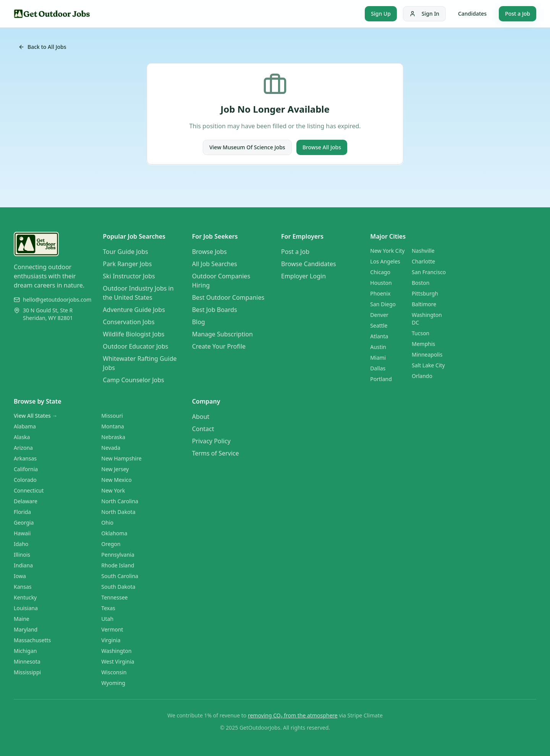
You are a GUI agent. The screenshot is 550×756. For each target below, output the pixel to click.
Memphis (423, 344)
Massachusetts (32, 640)
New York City (387, 251)
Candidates (472, 14)
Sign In (424, 14)
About (201, 417)
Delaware (26, 501)
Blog (199, 322)
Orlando (422, 376)
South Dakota (118, 587)
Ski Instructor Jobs (129, 276)
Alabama (25, 426)
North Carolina (120, 501)
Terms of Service (216, 453)
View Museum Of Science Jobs (247, 147)
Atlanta (379, 336)
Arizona (23, 448)
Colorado (25, 480)
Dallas (378, 368)
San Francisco (429, 272)
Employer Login (303, 276)
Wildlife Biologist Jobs (133, 334)
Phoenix (380, 293)
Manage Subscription (222, 334)
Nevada (111, 448)
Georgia (24, 523)
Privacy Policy (211, 441)
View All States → (36, 416)
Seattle (379, 325)
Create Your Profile (219, 346)
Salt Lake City (428, 365)
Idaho (21, 544)
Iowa (20, 576)
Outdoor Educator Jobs (135, 346)
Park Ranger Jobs (127, 264)
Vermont (112, 629)
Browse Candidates (309, 264)
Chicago (380, 272)
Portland (381, 379)
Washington (116, 651)
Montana (112, 426)
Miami (378, 358)
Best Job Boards (215, 310)
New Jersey (115, 469)
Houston (381, 283)
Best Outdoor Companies (228, 297)
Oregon (111, 544)
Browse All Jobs (322, 147)
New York (113, 490)
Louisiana (26, 608)
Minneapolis (427, 355)
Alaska (22, 437)
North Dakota (118, 512)
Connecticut (29, 490)
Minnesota (27, 661)
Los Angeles (385, 261)
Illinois (22, 555)
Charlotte (423, 261)
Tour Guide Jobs (125, 252)
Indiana (23, 565)
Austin (378, 347)
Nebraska (113, 437)
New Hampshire (121, 458)
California (26, 469)
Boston (421, 283)
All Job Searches (215, 264)
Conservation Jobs (129, 322)
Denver (379, 315)
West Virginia (118, 661)
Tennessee (114, 597)
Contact (203, 429)
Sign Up (381, 14)
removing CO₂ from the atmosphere (293, 715)
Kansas (23, 587)
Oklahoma (114, 533)
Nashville (423, 251)
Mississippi (27, 672)
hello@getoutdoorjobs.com (57, 300)
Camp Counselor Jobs (133, 380)
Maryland (26, 629)
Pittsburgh (425, 293)
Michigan (25, 651)
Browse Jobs (209, 252)
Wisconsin (114, 672)
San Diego (383, 304)
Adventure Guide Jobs (134, 310)
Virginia (111, 640)
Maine (22, 619)
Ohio (107, 523)
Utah (107, 619)
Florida (22, 512)
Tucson (421, 333)
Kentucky (25, 597)
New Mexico (116, 480)
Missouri (112, 416)
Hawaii (22, 533)
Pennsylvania (118, 555)
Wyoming (113, 683)
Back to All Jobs (42, 47)
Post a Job (518, 14)
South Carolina (120, 576)
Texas (108, 608)
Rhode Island (118, 565)
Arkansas (25, 458)
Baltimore (424, 304)
